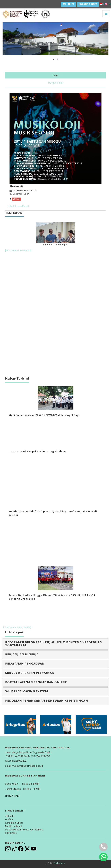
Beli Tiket (68, 4)
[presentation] (53, 59)
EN (108, 4)
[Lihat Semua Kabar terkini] (17, 627)
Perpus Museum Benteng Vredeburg (24, 830)
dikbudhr (10, 816)
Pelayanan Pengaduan (25, 664)
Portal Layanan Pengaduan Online (36, 682)
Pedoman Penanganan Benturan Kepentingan (47, 701)
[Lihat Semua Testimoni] (18, 250)
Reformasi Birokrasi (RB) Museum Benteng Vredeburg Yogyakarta (54, 644)
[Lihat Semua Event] (18, 206)
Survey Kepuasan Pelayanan (30, 673)
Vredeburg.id (59, 863)
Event (55, 75)
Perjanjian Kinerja (22, 655)
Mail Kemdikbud (14, 826)
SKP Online (11, 833)
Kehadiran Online (14, 823)
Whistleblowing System (27, 691)
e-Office (9, 819)
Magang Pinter (88, 4)
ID (102, 4)
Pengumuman (56, 83)
